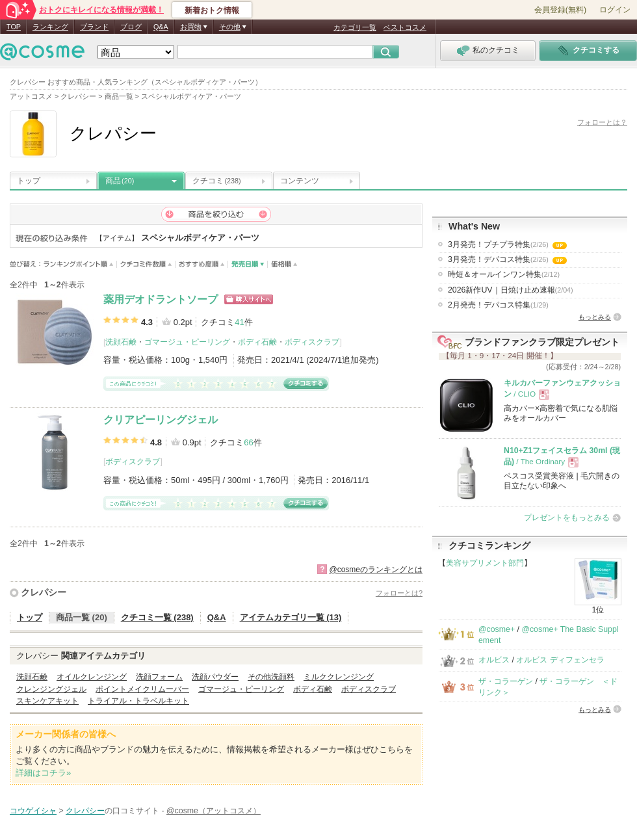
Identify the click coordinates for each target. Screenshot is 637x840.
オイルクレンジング (92, 677)
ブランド (94, 27)
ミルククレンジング (339, 677)
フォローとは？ (602, 122)
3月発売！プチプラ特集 (507, 244)
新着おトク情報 (212, 10)
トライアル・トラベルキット (138, 701)
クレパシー (44, 592)
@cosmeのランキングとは (376, 570)
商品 (120, 181)
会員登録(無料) (560, 10)
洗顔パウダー (215, 677)
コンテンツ (300, 181)
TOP (14, 27)
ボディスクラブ (312, 342)
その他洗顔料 (271, 677)
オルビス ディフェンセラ (560, 660)
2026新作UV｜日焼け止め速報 (511, 290)
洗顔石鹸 (121, 342)
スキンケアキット (47, 701)
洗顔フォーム (159, 677)
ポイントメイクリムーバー (142, 689)
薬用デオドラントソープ (161, 299)
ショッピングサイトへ (249, 299)
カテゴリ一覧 (355, 27)
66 (248, 442)
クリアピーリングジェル (161, 420)
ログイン (615, 10)
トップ (29, 181)
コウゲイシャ (33, 811)
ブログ (131, 27)
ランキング (50, 27)
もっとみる (595, 317)
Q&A (161, 27)
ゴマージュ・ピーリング (187, 342)
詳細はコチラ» (43, 773)
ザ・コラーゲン (506, 681)
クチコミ (217, 181)
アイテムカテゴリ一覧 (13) (291, 617)
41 (239, 322)
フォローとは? (399, 593)
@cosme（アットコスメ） (214, 811)
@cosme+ (497, 629)
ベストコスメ (405, 27)
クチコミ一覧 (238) (157, 617)
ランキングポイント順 (80, 264)
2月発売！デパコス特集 (498, 305)
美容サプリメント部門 (485, 563)
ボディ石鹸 (257, 342)
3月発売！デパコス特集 (507, 259)
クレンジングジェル (51, 689)
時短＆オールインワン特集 (504, 274)
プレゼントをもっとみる (567, 518)
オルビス (494, 660)
